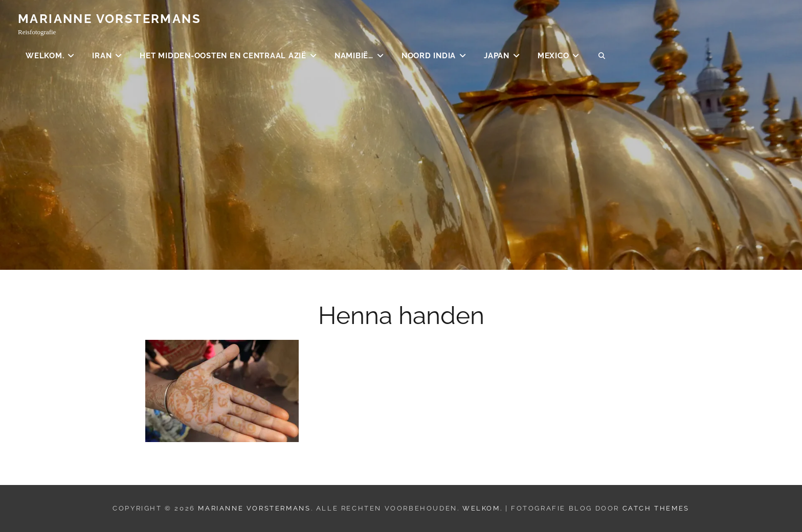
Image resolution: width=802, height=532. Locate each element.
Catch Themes (656, 508)
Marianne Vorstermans (109, 19)
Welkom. (45, 56)
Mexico (553, 56)
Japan (497, 56)
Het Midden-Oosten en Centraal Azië (223, 56)
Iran (102, 56)
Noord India (429, 56)
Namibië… (354, 56)
